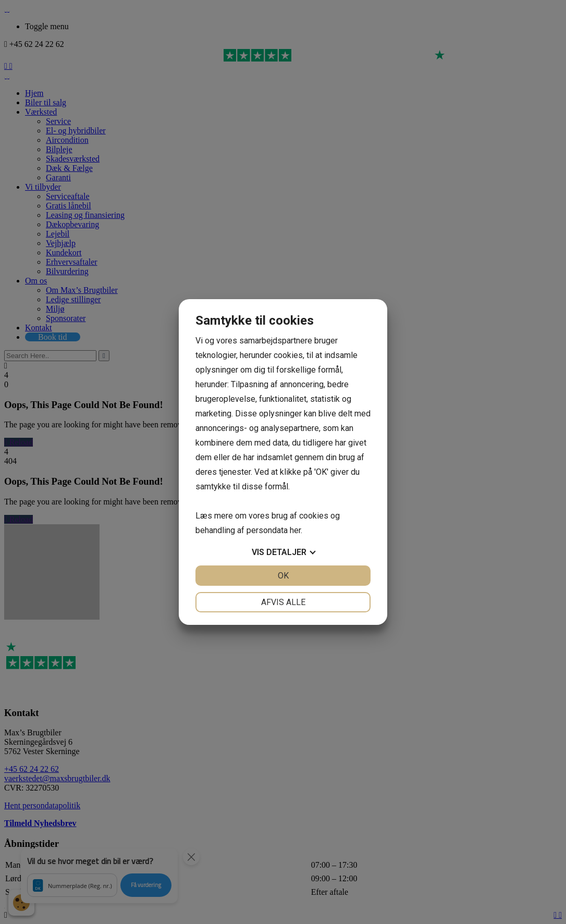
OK (283, 576)
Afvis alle (283, 602)
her (295, 530)
